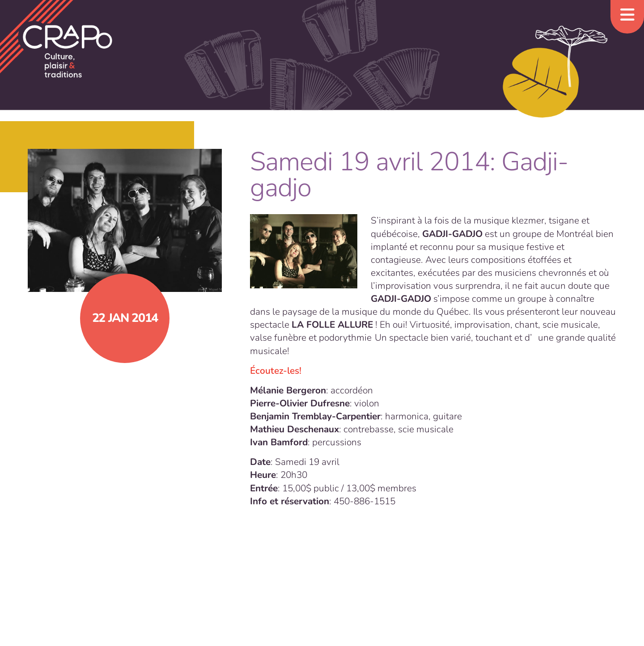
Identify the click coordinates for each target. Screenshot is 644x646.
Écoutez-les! (276, 371)
